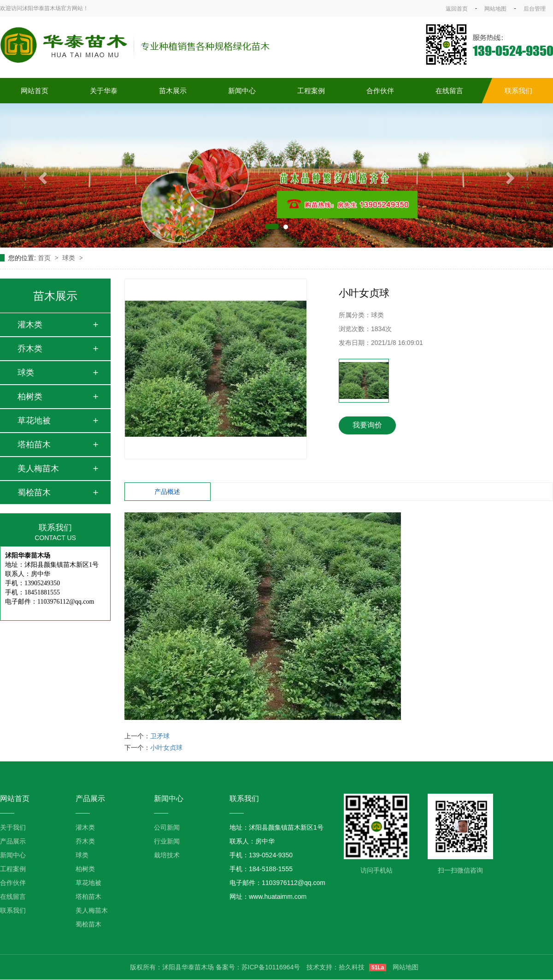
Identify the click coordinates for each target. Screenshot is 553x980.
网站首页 (35, 91)
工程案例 (311, 91)
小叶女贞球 (166, 748)
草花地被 (34, 421)
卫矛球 (160, 736)
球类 (70, 258)
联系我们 (518, 91)
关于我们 (13, 827)
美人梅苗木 (38, 469)
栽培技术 (167, 855)
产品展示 (13, 841)
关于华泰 (104, 91)
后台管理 (535, 9)
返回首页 (457, 9)
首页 (45, 258)
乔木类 (30, 349)
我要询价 (367, 425)
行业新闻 (167, 841)
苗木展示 (173, 91)
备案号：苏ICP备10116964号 (258, 967)
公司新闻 (167, 827)
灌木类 (30, 325)
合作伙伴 (380, 91)
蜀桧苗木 (34, 493)
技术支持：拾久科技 (335, 967)
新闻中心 (242, 91)
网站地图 (495, 9)
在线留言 (449, 91)
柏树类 (30, 397)
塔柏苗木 (34, 445)
